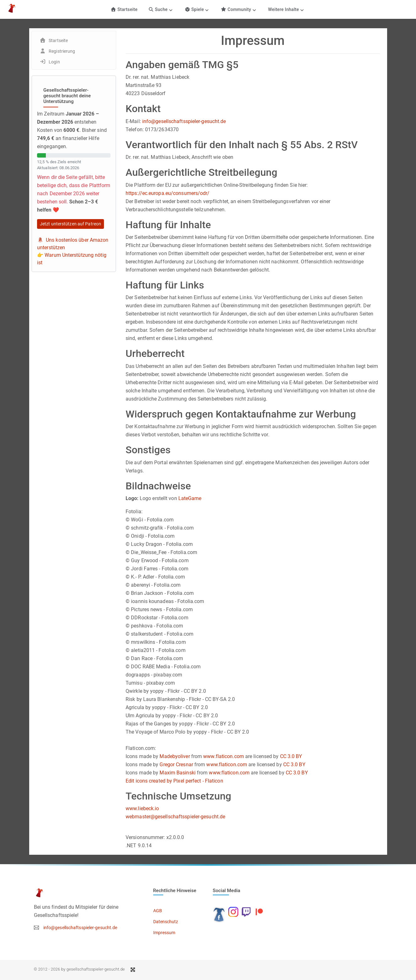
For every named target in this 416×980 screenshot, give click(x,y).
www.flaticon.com (224, 756)
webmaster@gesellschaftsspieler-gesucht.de (175, 817)
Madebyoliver (175, 756)
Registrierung (62, 51)
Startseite (124, 9)
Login (54, 62)
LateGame (190, 498)
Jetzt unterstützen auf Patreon (70, 224)
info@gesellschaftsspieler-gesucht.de (184, 121)
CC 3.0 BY (291, 756)
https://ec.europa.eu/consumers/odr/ (168, 193)
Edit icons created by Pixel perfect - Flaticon (174, 781)
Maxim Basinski (177, 773)
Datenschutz (166, 922)
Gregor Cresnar (176, 765)
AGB (158, 911)
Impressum (164, 933)
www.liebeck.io (142, 808)
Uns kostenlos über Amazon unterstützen (73, 244)
